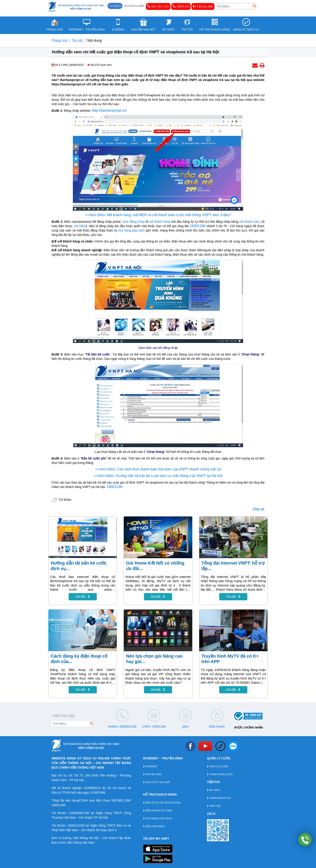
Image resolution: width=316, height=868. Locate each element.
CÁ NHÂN (115, 6)
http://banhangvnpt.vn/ (109, 110)
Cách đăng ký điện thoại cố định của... (79, 659)
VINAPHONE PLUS (219, 798)
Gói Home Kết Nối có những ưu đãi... (155, 566)
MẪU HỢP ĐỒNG (154, 826)
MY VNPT (214, 790)
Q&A (185, 726)
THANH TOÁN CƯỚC (220, 774)
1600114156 (76, 825)
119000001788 (79, 813)
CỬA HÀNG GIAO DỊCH (157, 818)
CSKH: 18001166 (154, 726)
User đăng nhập (134, 222)
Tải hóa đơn (203, 6)
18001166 (181, 6)
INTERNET (150, 766)
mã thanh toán (249, 222)
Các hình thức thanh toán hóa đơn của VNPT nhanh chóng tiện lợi (169, 469)
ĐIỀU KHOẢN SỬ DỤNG (158, 811)
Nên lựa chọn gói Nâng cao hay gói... (154, 659)
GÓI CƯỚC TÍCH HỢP (157, 782)
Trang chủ (60, 40)
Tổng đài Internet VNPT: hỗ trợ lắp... (233, 566)
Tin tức (77, 40)
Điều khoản (217, 726)
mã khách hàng (160, 222)
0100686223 (92, 788)
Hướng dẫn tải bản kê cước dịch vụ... (79, 566)
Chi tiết (83, 597)
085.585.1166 (158, 6)
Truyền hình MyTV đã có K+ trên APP (230, 659)
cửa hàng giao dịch (131, 230)
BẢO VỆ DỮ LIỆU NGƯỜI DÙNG (162, 803)
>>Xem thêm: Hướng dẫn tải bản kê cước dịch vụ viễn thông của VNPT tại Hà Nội (158, 476)
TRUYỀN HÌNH (152, 774)
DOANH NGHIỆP (134, 6)
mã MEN (80, 226)
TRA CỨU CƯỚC (218, 766)
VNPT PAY (214, 806)
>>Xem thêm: (106, 469)
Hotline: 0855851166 (122, 726)
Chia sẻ (259, 509)
